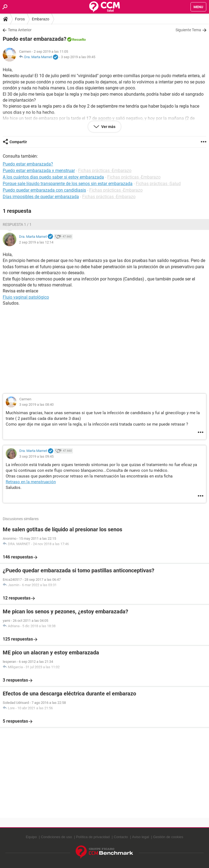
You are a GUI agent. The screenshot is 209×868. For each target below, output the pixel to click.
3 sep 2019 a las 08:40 (36, 405)
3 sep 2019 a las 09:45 (78, 57)
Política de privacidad (93, 837)
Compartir (18, 142)
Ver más (108, 127)
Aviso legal (141, 837)
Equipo (31, 837)
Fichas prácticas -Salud (158, 184)
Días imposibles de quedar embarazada (41, 197)
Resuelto (79, 40)
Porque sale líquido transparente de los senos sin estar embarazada (68, 184)
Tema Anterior (20, 30)
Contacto (121, 837)
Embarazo (41, 19)
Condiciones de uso (56, 837)
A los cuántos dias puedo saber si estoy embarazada (53, 177)
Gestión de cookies (168, 837)
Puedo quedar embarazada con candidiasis (44, 190)
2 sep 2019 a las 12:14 (36, 242)
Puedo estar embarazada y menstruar (39, 171)
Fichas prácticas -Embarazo (105, 171)
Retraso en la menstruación (31, 482)
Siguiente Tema (188, 30)
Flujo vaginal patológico (26, 297)
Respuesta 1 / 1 (17, 224)
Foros (20, 19)
